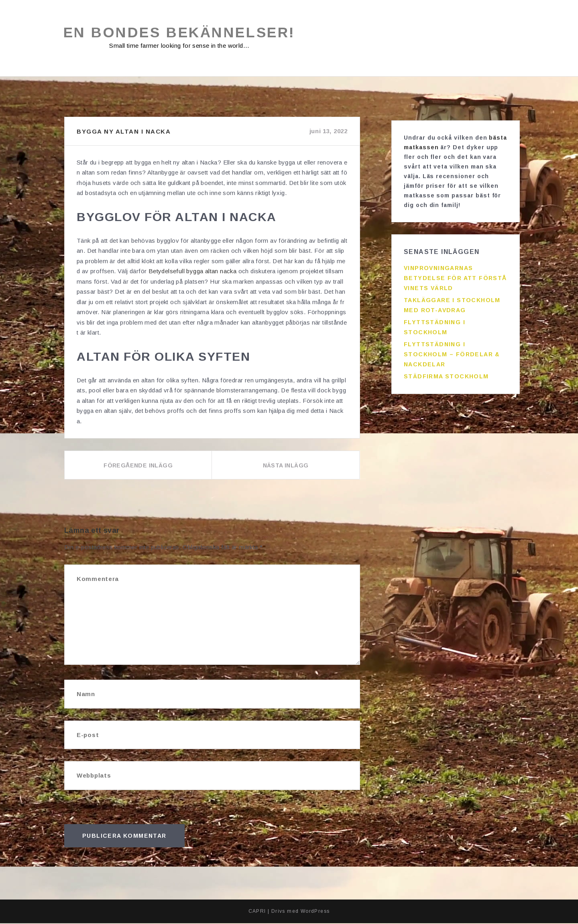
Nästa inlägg (286, 466)
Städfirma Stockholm (446, 374)
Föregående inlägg (138, 466)
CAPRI (257, 912)
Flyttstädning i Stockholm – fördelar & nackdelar (452, 351)
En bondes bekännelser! (182, 33)
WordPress (315, 912)
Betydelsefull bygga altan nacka (192, 272)
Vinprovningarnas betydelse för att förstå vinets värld (455, 275)
